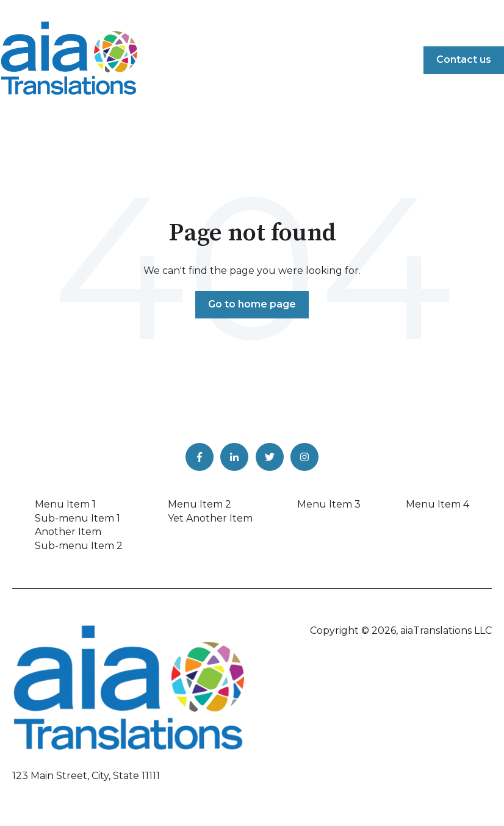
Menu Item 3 (329, 504)
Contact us (464, 59)
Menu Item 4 (437, 504)
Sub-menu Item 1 (77, 518)
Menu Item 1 (65, 504)
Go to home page (252, 304)
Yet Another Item (210, 518)
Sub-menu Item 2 (79, 546)
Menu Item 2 (200, 504)
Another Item (68, 532)
